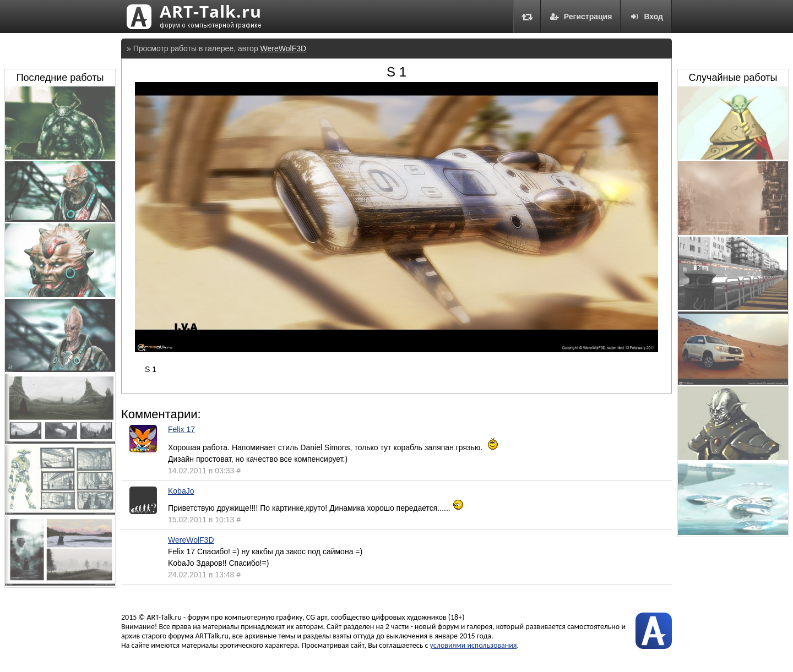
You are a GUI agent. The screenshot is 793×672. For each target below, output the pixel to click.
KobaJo (181, 491)
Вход (646, 17)
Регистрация (581, 17)
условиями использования (474, 645)
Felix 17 (181, 429)
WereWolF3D (284, 48)
